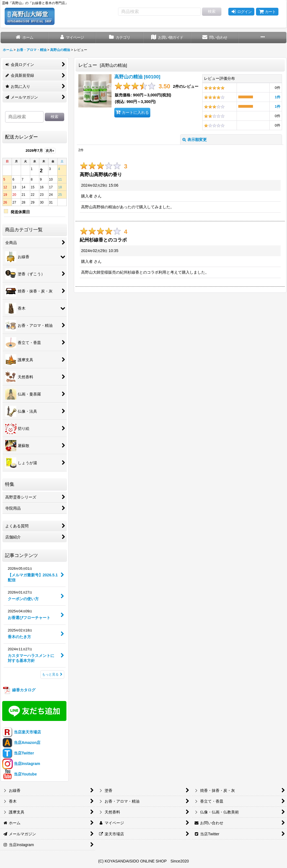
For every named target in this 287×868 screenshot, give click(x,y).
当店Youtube (20, 774)
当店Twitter (18, 753)
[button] (262, 38)
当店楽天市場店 (22, 732)
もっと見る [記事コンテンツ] (52, 674)
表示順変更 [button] (195, 140)
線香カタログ (19, 690)
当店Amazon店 (21, 743)
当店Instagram (21, 764)
